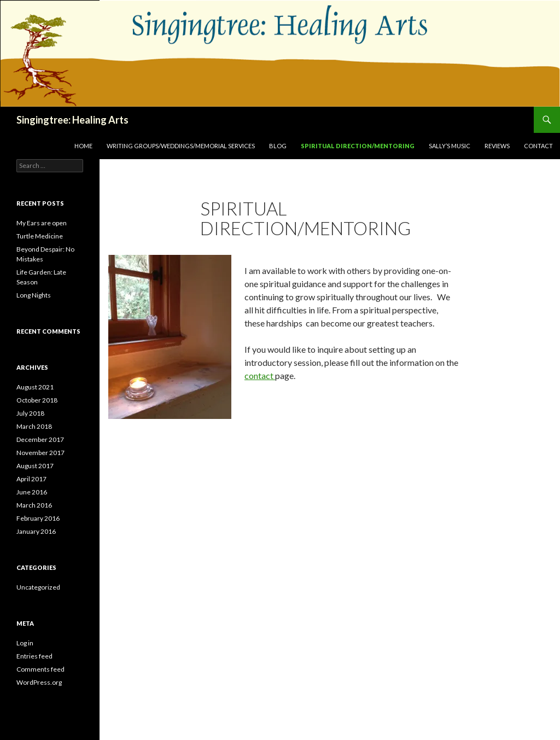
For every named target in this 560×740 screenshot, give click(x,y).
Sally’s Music (450, 146)
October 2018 (37, 400)
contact (260, 375)
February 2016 (38, 518)
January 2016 (36, 531)
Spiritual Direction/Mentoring (358, 146)
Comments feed (40, 669)
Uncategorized (38, 587)
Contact (538, 146)
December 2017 (40, 439)
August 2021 (35, 387)
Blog (278, 146)
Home (83, 146)
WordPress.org (39, 682)
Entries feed (34, 656)
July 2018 (30, 413)
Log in (25, 643)
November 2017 (40, 453)
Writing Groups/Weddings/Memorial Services (181, 146)
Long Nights (34, 295)
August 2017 (35, 466)
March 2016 (34, 505)
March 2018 (34, 426)
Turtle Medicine (40, 236)
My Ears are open (42, 223)
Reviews (497, 146)
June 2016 (32, 492)
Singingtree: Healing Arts (72, 120)
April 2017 (31, 479)
